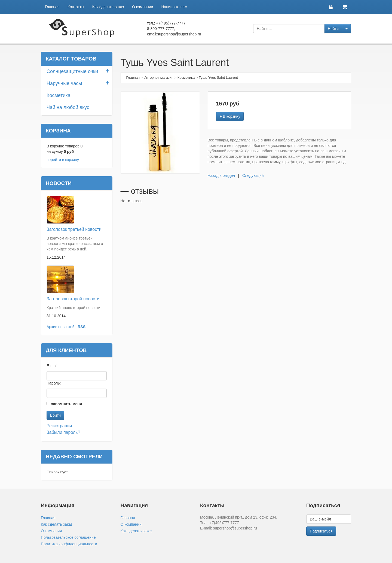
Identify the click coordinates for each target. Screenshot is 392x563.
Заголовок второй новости (73, 299)
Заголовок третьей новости (74, 229)
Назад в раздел (221, 175)
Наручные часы (64, 83)
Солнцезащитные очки (72, 71)
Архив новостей (61, 327)
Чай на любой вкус (68, 107)
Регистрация (59, 426)
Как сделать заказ (108, 7)
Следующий (253, 175)
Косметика (59, 95)
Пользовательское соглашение (68, 537)
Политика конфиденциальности (69, 544)
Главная (52, 7)
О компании (143, 7)
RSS (82, 327)
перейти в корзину (63, 160)
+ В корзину (230, 116)
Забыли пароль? (63, 432)
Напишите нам (174, 7)
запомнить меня (67, 404)
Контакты (76, 7)
